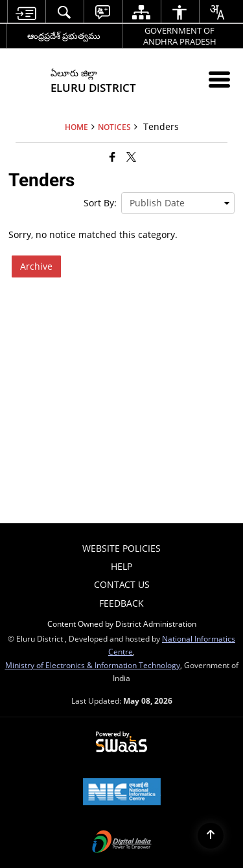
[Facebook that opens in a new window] (112, 157)
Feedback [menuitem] (121, 603)
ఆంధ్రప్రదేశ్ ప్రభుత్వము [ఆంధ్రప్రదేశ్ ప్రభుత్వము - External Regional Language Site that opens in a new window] (64, 36)
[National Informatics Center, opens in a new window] (122, 793)
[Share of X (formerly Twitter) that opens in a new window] (131, 157)
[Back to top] (211, 836)
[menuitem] (26, 12)
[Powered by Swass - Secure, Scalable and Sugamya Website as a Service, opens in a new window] (121, 743)
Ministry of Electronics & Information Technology (93, 665)
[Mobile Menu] (219, 79)
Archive (36, 266)
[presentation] (178, 203)
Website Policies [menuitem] (121, 548)
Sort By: (100, 203)
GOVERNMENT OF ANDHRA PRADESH (180, 36)
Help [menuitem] (121, 566)
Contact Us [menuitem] (122, 584)
